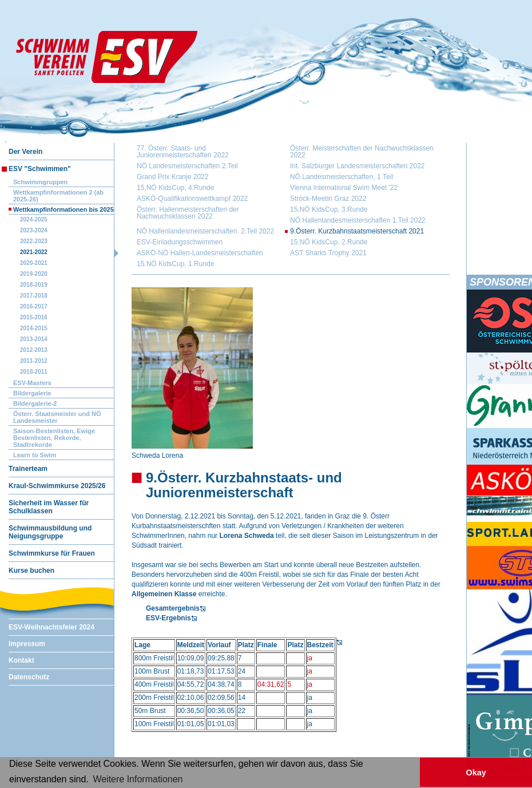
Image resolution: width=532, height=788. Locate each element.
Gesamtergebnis (173, 608)
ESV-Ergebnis (168, 618)
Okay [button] (476, 773)
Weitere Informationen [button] (138, 779)
